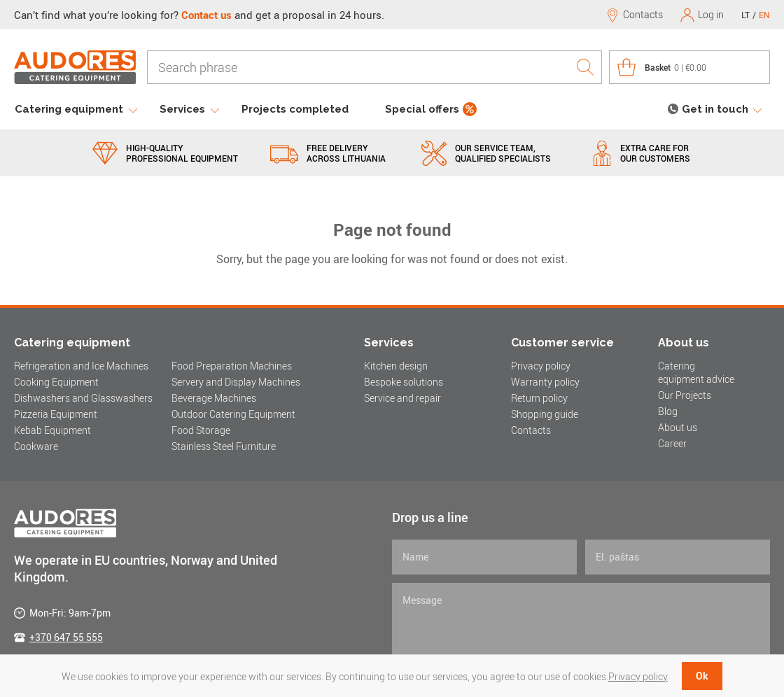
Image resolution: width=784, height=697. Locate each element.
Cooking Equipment (56, 382)
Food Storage (201, 430)
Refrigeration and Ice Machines (81, 366)
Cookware (36, 446)
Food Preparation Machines (232, 366)
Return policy (539, 398)
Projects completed (295, 109)
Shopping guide (545, 414)
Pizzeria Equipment (56, 414)
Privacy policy (541, 366)
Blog (668, 411)
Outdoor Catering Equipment (233, 414)
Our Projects (685, 395)
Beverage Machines (214, 398)
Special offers (422, 109)
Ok (702, 676)
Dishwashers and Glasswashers (83, 398)
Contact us (206, 15)
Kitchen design (396, 366)
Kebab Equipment (52, 430)
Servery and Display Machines (236, 382)
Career (672, 443)
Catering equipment (69, 109)
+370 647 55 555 (66, 637)
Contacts (531, 430)
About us (678, 427)
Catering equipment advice (696, 372)
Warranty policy (545, 382)
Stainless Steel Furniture (224, 446)
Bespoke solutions (404, 382)
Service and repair (402, 398)
